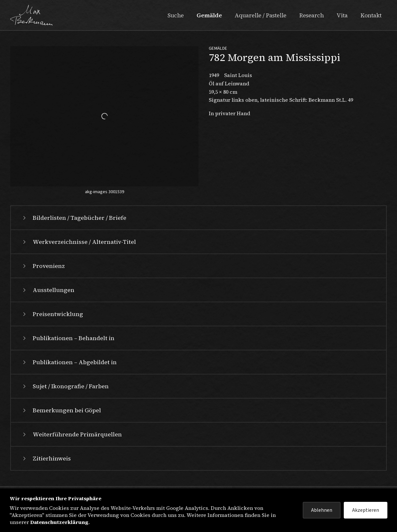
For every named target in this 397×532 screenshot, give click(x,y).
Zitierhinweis (46, 458)
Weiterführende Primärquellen (72, 434)
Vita (342, 15)
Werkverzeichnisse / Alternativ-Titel (79, 242)
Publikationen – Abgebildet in (69, 362)
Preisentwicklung (52, 314)
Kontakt (371, 15)
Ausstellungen (48, 290)
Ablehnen (322, 510)
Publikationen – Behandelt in (68, 338)
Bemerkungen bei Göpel (61, 410)
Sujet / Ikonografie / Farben (65, 386)
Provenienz (43, 266)
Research (312, 15)
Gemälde (209, 15)
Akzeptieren (366, 510)
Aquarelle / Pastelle (261, 15)
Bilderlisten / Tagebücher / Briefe (74, 218)
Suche (176, 15)
